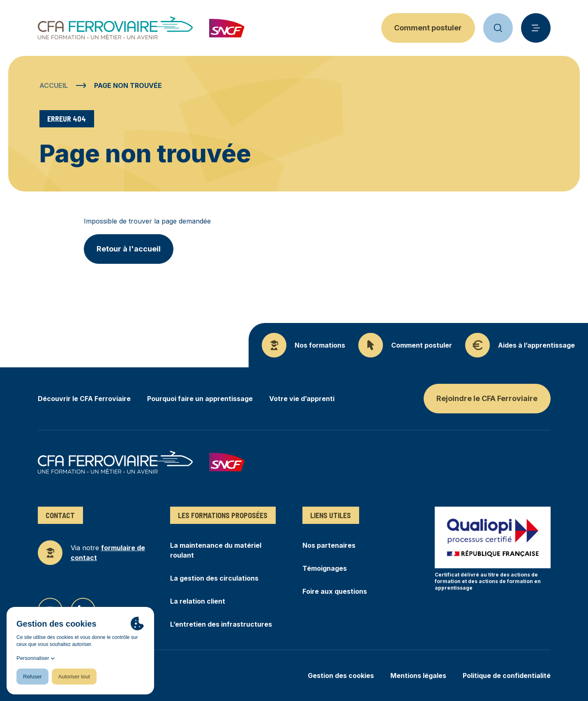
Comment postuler (428, 28)
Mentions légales (418, 676)
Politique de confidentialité (507, 676)
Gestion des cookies (341, 676)
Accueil (54, 85)
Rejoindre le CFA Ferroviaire (487, 398)
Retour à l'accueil (129, 249)
